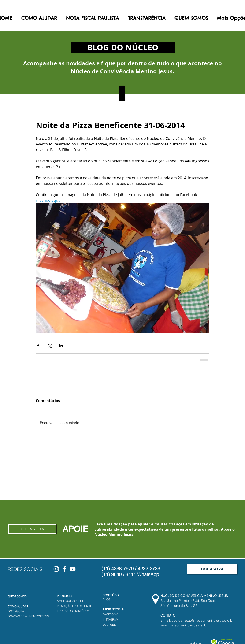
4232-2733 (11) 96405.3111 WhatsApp (131, 571)
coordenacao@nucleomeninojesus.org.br (203, 620)
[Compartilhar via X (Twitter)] (50, 346)
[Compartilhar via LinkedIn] (61, 346)
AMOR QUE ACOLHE (70, 601)
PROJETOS (64, 596)
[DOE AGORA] (32, 529)
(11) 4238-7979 (117, 568)
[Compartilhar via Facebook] (38, 346)
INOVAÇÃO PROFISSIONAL (74, 606)
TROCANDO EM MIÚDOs (73, 611)
